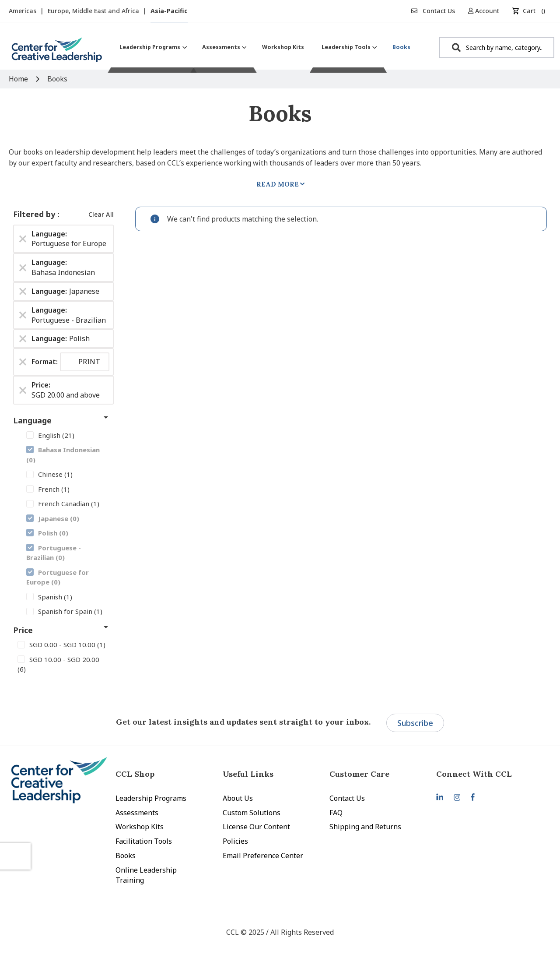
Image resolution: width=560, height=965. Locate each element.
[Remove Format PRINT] (23, 362)
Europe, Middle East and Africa (94, 11)
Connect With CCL (474, 774)
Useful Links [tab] (248, 774)
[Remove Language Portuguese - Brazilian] (23, 315)
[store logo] (57, 53)
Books (126, 856)
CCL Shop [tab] (135, 774)
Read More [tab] (278, 184)
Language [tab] (32, 420)
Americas (23, 11)
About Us (238, 798)
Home (19, 79)
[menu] (265, 47)
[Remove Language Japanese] (23, 291)
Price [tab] (23, 630)
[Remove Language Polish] (23, 339)
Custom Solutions (252, 813)
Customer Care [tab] (359, 774)
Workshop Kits (140, 827)
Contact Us (433, 11)
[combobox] (497, 48)
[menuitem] (152, 47)
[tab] (490, 774)
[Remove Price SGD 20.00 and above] (23, 390)
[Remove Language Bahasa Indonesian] (23, 268)
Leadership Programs (151, 798)
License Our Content (256, 827)
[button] (487, 11)
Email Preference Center (263, 856)
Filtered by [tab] (35, 214)
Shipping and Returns (365, 827)
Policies (235, 841)
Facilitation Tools (144, 841)
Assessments (137, 813)
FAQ (336, 813)
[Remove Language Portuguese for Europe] (23, 239)
